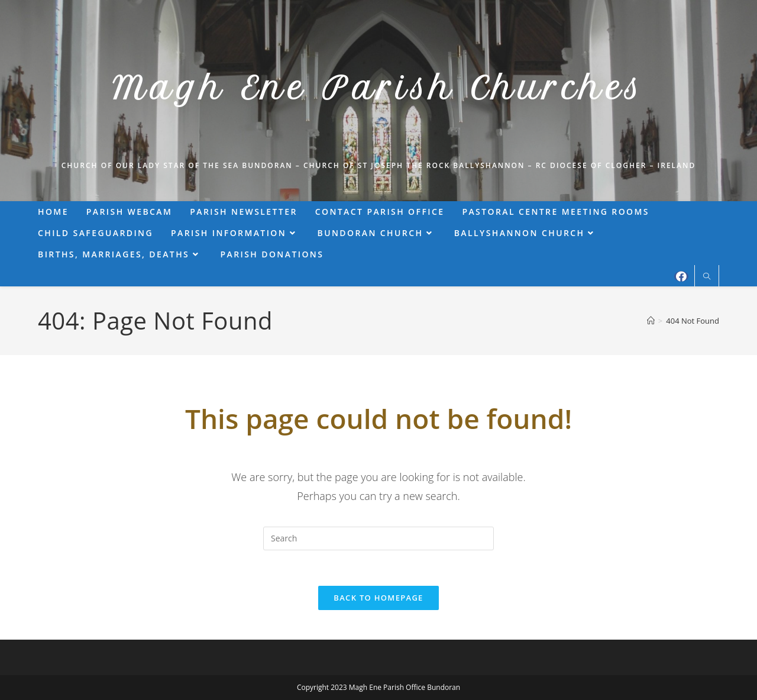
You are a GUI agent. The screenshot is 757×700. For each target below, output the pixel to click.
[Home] (651, 321)
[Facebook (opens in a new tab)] (681, 276)
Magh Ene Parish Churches (378, 88)
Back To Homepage (378, 598)
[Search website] (707, 277)
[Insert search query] (378, 538)
